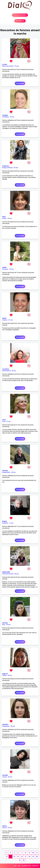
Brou (4, 625)
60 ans (16, 168)
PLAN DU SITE (26, 866)
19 (33, 857)
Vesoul (4, 828)
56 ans (17, 574)
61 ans (11, 320)
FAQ (15, 866)
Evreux (4, 218)
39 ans (12, 117)
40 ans (14, 371)
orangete (5, 115)
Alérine (4, 826)
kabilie (4, 267)
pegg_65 (5, 674)
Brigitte (5, 521)
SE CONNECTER (20, 21)
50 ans (10, 777)
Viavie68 (5, 775)
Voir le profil (20, 83)
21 (20, 860)
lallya (4, 217)
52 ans (10, 218)
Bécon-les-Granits (8, 66)
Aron (4, 421)
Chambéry (6, 117)
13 (10, 857)
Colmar (5, 777)
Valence (5, 320)
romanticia (6, 369)
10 (33, 853)
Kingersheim (6, 472)
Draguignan (6, 726)
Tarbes (4, 675)
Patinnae (5, 471)
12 (7, 857)
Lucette (5, 64)
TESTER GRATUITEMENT (20, 15)
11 (37, 853)
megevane (6, 166)
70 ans (17, 66)
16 (22, 857)
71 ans (11, 523)
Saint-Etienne (6, 371)
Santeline (5, 724)
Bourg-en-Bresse (7, 168)
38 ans (13, 726)
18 (29, 857)
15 (18, 857)
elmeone (5, 623)
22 (24, 860)
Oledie (4, 318)
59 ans (9, 625)
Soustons (5, 269)
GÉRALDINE (6, 572)
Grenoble (5, 523)
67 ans (9, 421)
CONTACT (35, 866)
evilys (4, 420)
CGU (19, 866)
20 (37, 857)
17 (26, 857)
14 (14, 857)
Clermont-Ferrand (8, 574)
